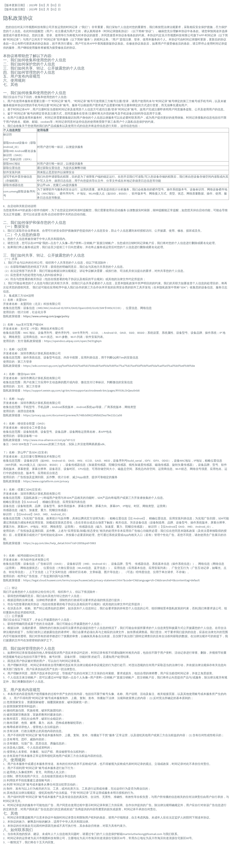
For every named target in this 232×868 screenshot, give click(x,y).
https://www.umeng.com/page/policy (46, 316)
